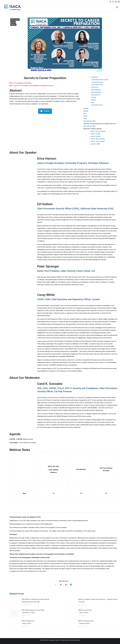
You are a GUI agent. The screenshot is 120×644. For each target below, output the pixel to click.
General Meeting (96, 92)
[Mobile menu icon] (117, 7)
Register (45, 111)
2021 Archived (15, 20)
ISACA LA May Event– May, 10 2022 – (28, 622)
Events (13, 22)
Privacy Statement (75, 640)
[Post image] (15, 602)
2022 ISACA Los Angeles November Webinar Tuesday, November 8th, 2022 (35, 601)
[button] (92, 129)
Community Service (97, 85)
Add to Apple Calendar (98, 139)
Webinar (13, 25)
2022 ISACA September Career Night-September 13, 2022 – (33, 611)
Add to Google (96, 134)
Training (94, 97)
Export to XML (96, 144)
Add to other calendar (98, 141)
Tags (93, 102)
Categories (95, 77)
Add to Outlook (96, 136)
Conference (95, 87)
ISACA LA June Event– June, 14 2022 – (85, 611)
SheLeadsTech (96, 95)
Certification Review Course (100, 80)
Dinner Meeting (96, 90)
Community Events (97, 82)
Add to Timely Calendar (98, 131)
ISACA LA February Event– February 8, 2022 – (86, 622)
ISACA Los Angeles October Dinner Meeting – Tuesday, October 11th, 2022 (98, 601)
